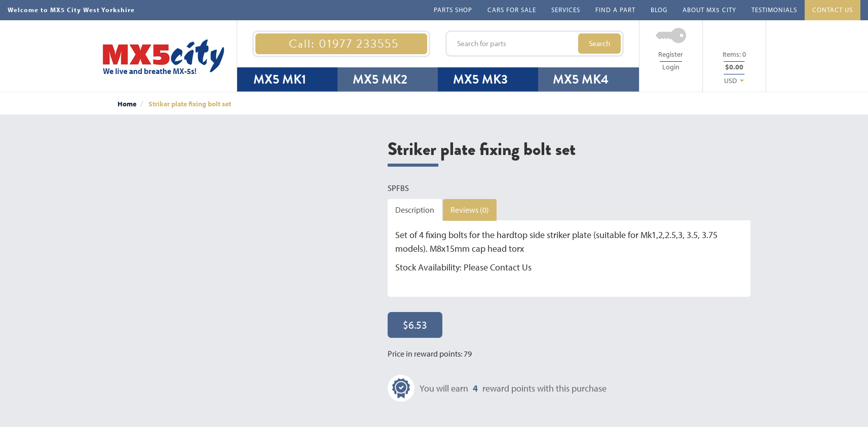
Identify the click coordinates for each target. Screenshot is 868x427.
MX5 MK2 (380, 79)
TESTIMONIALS (774, 10)
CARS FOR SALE (512, 10)
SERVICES (566, 10)
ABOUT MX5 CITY (709, 10)
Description (415, 210)
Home (127, 104)
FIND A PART (615, 10)
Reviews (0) (470, 210)
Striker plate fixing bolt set (190, 104)
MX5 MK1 (280, 79)
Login (671, 67)
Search (599, 43)
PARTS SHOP (453, 10)
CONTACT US (833, 10)
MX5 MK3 (480, 79)
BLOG (659, 10)
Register (671, 54)
